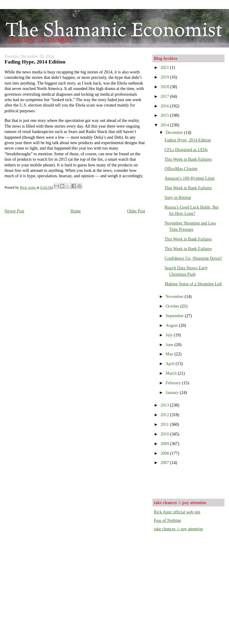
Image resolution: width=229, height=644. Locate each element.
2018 (165, 87)
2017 (165, 96)
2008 (165, 453)
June (170, 345)
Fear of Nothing (167, 520)
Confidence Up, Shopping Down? (193, 258)
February (174, 383)
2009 (165, 444)
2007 (165, 463)
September (175, 316)
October (173, 306)
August (172, 325)
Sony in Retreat (178, 197)
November (175, 296)
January (173, 392)
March (172, 373)
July (170, 335)
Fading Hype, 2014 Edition (188, 140)
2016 (165, 106)
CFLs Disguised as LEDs (186, 150)
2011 (165, 424)
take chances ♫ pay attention (178, 529)
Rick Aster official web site (177, 512)
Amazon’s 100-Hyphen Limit (189, 178)
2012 (165, 415)
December (175, 132)
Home (76, 211)
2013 (165, 405)
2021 (165, 67)
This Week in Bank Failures (188, 159)
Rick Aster (28, 187)
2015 (165, 115)
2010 (165, 434)
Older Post (136, 211)
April (171, 364)
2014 (165, 125)
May (170, 354)
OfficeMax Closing (181, 169)
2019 (165, 77)
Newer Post (14, 211)
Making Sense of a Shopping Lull (193, 284)
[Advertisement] (189, 481)
